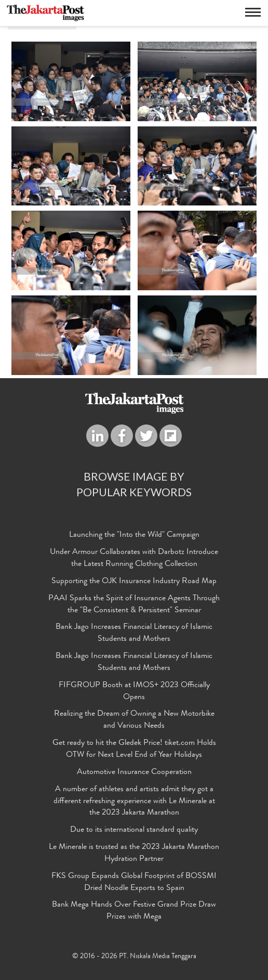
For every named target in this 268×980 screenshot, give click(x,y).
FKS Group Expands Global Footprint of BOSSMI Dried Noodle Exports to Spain (134, 882)
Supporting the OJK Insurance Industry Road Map (134, 582)
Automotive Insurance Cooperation (134, 772)
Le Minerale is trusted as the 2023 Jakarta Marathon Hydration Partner (134, 853)
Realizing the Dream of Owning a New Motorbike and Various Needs (134, 720)
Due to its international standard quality (134, 830)
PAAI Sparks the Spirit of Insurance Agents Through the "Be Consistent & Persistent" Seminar (134, 605)
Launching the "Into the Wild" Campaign (134, 535)
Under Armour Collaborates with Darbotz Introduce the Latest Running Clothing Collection (134, 558)
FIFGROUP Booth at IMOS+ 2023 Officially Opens (134, 692)
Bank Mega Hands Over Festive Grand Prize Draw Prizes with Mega (134, 911)
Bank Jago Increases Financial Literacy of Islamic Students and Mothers (134, 633)
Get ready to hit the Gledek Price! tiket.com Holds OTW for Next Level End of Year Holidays (134, 749)
